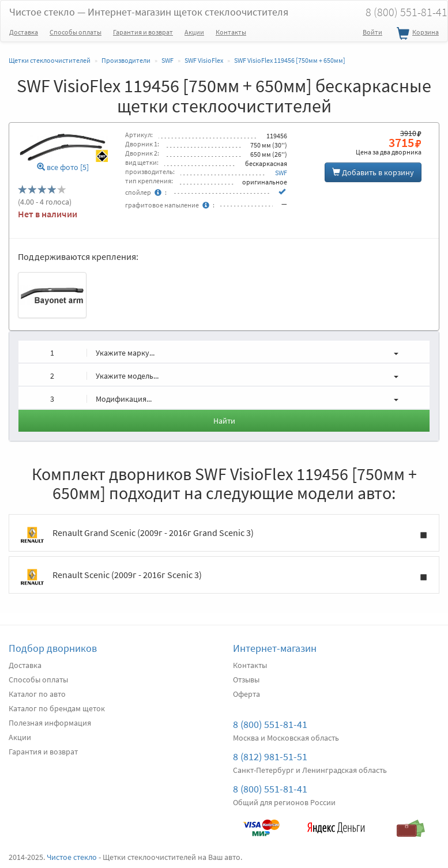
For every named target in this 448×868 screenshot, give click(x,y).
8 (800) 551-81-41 (270, 724)
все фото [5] (63, 167)
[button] (224, 352)
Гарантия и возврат (143, 32)
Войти (372, 32)
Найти (224, 421)
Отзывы (246, 680)
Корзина (416, 34)
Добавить (373, 172)
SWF (281, 173)
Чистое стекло (149, 12)
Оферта (246, 694)
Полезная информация (50, 723)
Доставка (24, 32)
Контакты (231, 32)
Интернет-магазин (275, 648)
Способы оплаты (76, 32)
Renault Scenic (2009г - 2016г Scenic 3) (224, 577)
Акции (194, 32)
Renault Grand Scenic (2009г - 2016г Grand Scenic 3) (224, 535)
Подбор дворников (53, 648)
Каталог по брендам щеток (57, 708)
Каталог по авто (37, 694)
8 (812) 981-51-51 (270, 756)
